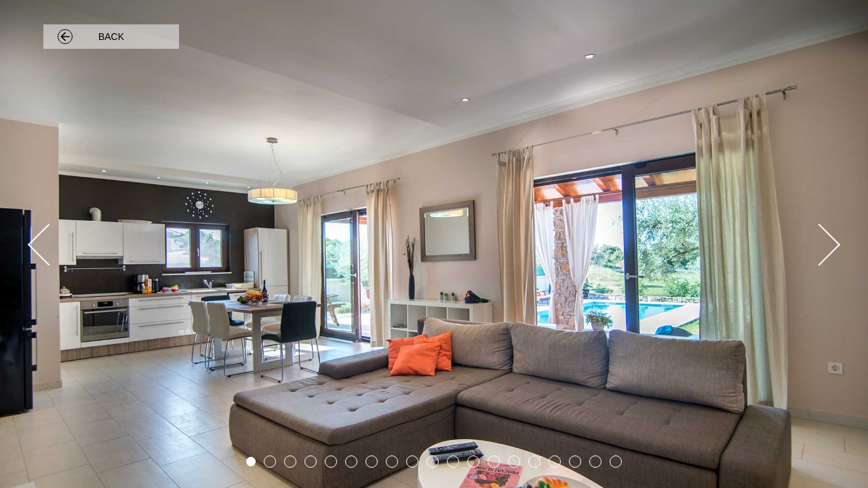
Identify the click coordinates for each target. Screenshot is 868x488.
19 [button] (616, 462)
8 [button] (392, 462)
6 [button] (351, 462)
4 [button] (311, 462)
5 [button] (331, 462)
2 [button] (270, 462)
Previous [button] (51, 244)
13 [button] (494, 462)
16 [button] (555, 462)
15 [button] (534, 462)
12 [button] (473, 462)
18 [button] (595, 462)
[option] (434, 244)
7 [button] (372, 462)
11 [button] (453, 462)
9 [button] (412, 462)
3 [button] (290, 462)
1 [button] (251, 462)
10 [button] (433, 462)
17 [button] (575, 462)
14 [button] (514, 462)
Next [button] (817, 244)
